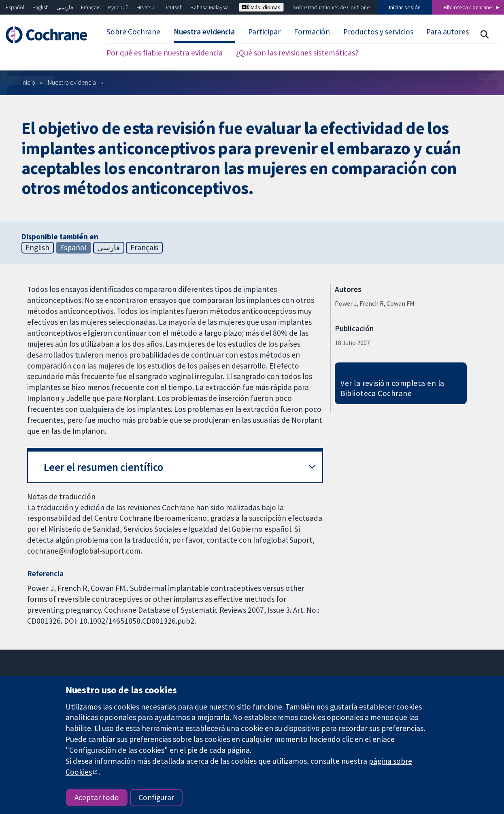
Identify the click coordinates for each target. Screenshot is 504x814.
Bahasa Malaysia (209, 7)
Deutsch (173, 7)
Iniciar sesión (405, 7)
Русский (118, 7)
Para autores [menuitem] (448, 32)
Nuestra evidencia (72, 82)
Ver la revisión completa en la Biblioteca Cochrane (392, 388)
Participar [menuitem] (264, 32)
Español (15, 7)
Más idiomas (261, 7)
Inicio (28, 82)
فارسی (65, 7)
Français (91, 7)
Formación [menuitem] (312, 32)
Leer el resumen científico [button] (103, 467)
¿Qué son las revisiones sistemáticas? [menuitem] (297, 53)
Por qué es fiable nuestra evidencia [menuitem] (165, 53)
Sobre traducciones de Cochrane (331, 7)
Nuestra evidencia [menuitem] (204, 32)
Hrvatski (146, 7)
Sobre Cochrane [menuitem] (133, 32)
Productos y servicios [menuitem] (378, 32)
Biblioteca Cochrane (468, 7)
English (40, 7)
